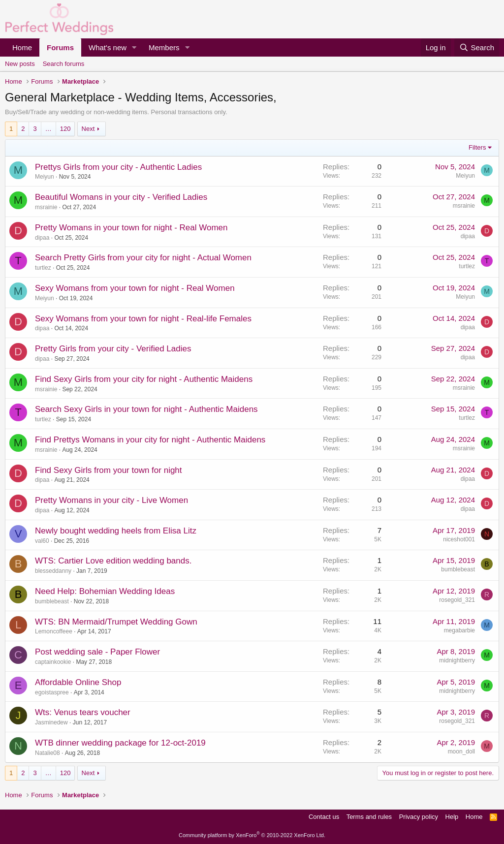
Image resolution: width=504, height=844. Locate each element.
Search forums (64, 64)
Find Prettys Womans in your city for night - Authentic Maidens (150, 440)
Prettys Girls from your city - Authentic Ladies (118, 167)
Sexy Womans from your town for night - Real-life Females (143, 319)
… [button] (48, 129)
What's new (108, 47)
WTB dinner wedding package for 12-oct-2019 (120, 743)
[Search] (477, 47)
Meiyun (45, 177)
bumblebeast (458, 569)
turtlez (43, 268)
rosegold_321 (457, 600)
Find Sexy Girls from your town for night (109, 470)
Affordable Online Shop (78, 682)
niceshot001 (459, 539)
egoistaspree (52, 692)
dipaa (42, 238)
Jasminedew (51, 722)
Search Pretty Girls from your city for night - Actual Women (143, 258)
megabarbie (459, 630)
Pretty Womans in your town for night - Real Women (131, 228)
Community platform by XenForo (252, 835)
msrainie (46, 207)
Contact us (324, 817)
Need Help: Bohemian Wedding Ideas (105, 591)
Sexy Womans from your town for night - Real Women (135, 288)
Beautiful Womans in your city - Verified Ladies (121, 197)
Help (452, 817)
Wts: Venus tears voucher (83, 712)
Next (88, 129)
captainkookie (53, 662)
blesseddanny (53, 571)
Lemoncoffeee (54, 631)
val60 (42, 541)
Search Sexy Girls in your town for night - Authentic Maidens (146, 409)
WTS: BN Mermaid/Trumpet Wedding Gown (116, 622)
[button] (134, 47)
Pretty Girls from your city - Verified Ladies (113, 349)
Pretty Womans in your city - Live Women (111, 500)
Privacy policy (419, 817)
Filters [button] (477, 147)
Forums (60, 47)
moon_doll (461, 751)
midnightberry (457, 660)
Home (22, 47)
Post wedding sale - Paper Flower (97, 652)
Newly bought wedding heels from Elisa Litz (116, 531)
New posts (20, 64)
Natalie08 (47, 753)
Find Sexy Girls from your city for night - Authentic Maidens (144, 379)
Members (164, 47)
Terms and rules (369, 817)
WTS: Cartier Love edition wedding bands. (113, 561)
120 (65, 129)
